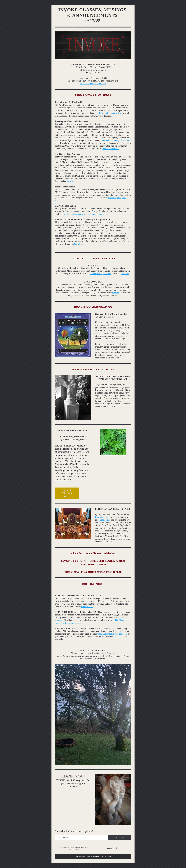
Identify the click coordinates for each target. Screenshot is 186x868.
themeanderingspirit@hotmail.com (112, 634)
